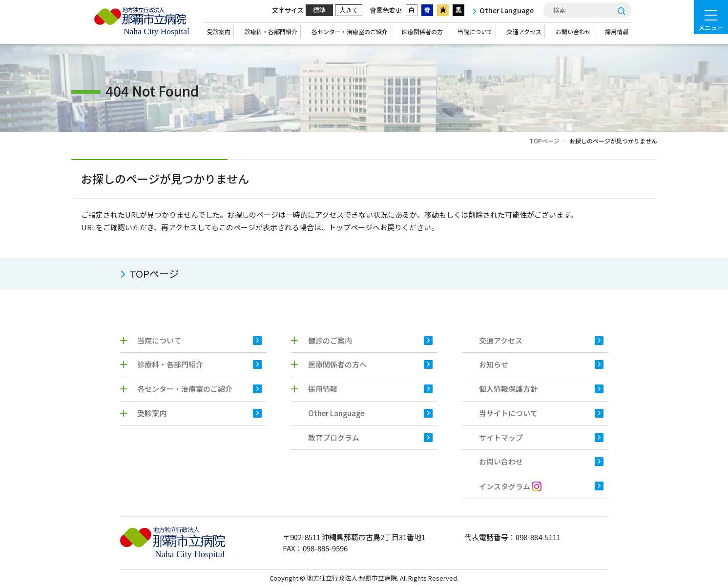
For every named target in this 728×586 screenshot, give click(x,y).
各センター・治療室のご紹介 (350, 31)
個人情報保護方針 (508, 389)
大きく (349, 10)
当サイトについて (508, 413)
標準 (319, 10)
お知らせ (494, 364)
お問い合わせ (573, 31)
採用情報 (617, 31)
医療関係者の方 (422, 31)
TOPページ (544, 141)
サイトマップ (501, 437)
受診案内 (219, 31)
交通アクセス (524, 31)
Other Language (336, 413)
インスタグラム (510, 486)
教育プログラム (334, 437)
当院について (475, 31)
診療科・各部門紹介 (271, 31)
